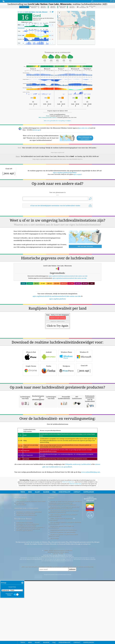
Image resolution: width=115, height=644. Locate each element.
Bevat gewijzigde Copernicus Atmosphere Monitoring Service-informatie (65, 590)
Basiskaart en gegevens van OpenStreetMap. (63, 599)
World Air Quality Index (68, 549)
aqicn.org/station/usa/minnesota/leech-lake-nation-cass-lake (70, 278)
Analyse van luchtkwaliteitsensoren (26, 582)
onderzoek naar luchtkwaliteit (26, 576)
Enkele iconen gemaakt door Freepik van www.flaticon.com (61, 594)
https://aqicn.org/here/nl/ (58, 152)
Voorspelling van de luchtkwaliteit (26, 593)
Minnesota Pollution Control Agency (58, 619)
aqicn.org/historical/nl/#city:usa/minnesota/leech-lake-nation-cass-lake (57, 296)
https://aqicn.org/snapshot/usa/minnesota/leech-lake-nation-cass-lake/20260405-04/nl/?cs (58, 159)
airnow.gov (37, 130)
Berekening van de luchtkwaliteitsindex (28, 591)
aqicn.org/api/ (77, 174)
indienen (72, 637)
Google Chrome (31, 392)
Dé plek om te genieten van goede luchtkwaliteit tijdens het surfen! (63, 603)
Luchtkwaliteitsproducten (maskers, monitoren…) (30, 595)
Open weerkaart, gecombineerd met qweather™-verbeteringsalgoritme (63, 583)
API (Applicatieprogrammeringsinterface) (28, 596)
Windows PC (84, 378)
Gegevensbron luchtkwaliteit (24, 590)
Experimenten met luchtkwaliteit (26, 581)
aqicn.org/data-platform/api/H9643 (65, 173)
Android (49, 378)
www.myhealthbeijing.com (91, 539)
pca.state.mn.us (84, 128)
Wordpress (66, 392)
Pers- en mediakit (21, 572)
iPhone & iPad (31, 378)
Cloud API (84, 392)
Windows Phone (66, 378)
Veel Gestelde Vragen (23, 586)
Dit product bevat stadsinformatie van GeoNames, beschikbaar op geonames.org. (64, 579)
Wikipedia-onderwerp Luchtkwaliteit (78, 532)
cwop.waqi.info (53, 587)
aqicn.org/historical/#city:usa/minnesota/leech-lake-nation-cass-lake (68, 276)
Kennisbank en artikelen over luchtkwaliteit (29, 579)
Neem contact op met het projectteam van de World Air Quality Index (30, 569)
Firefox (49, 392)
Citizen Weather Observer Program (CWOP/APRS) (58, 618)
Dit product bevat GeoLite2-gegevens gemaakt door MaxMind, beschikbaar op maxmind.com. (64, 575)
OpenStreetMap (86, 39)
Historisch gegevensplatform (24, 598)
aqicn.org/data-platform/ (58, 299)
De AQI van (33, 12)
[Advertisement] (57, 314)
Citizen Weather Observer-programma (61, 586)
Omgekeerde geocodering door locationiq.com (63, 597)
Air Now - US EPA (58, 621)
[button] (76, 24)
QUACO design (54, 606)
